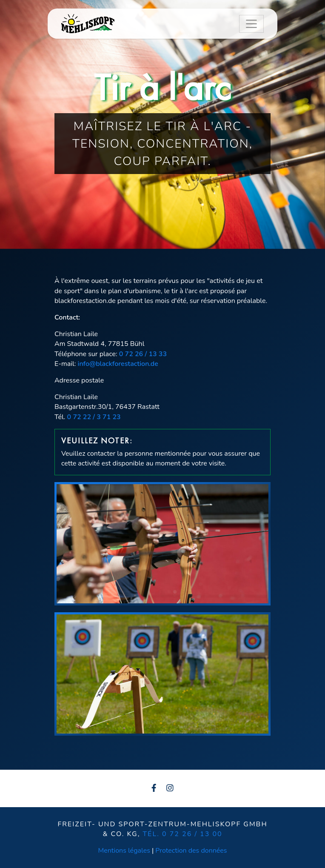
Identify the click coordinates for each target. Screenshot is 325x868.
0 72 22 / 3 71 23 (94, 417)
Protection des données (191, 851)
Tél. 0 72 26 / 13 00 (182, 834)
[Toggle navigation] (251, 24)
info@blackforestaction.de (118, 364)
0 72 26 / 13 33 (143, 354)
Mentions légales (125, 851)
